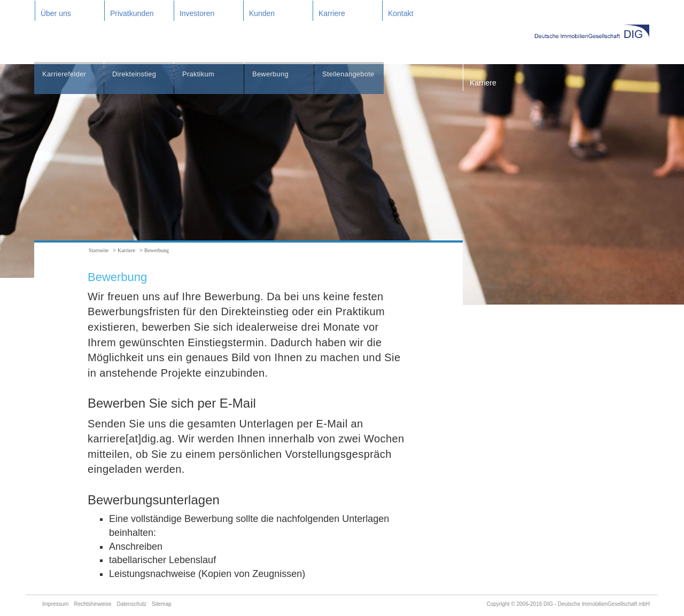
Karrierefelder (66, 75)
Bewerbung (272, 75)
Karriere (483, 83)
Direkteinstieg (136, 75)
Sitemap (162, 604)
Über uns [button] (56, 13)
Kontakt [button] (401, 13)
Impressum (55, 604)
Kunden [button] (262, 13)
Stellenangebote (351, 75)
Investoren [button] (197, 13)
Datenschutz (132, 604)
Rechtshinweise (92, 604)
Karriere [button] (332, 13)
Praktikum (200, 75)
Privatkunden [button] (132, 13)
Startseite (99, 250)
